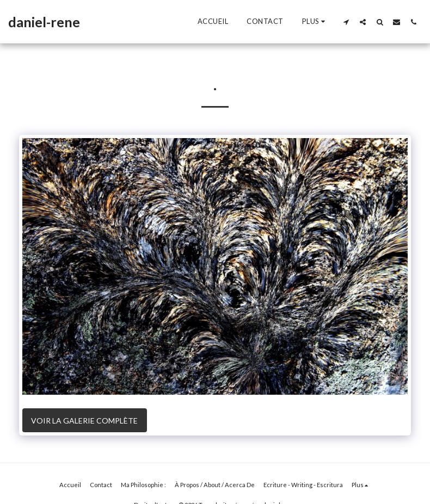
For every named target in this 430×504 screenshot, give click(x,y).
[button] (346, 22)
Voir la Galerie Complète (84, 421)
